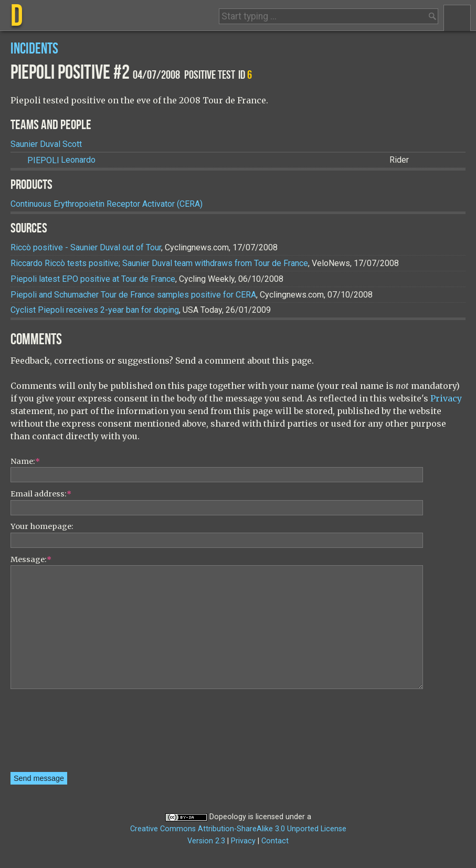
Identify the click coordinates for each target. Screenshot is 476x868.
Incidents (34, 49)
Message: (31, 559)
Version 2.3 (206, 841)
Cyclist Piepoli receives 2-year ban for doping (95, 310)
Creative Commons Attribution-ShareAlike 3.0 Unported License (238, 829)
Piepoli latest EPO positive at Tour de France (93, 279)
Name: (25, 461)
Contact (275, 841)
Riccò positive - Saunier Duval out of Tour (86, 247)
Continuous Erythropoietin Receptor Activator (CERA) (107, 204)
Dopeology (228, 817)
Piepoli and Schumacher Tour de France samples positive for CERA (133, 295)
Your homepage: (42, 526)
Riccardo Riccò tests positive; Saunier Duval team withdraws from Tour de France (159, 263)
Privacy (446, 398)
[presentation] (54, 734)
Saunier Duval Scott (46, 144)
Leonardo (61, 160)
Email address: (41, 494)
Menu (457, 18)
